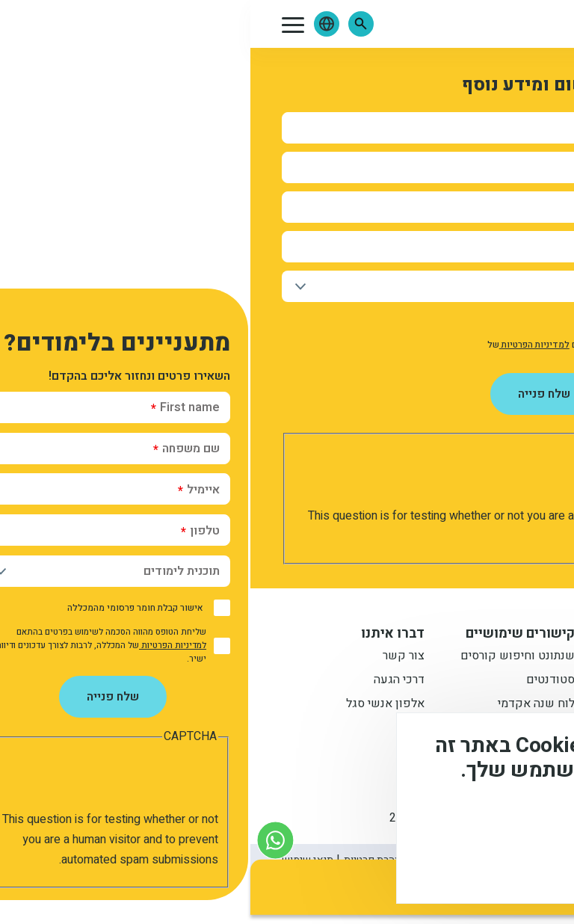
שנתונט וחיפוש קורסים (267, 657)
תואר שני (457, 705)
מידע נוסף (513, 822)
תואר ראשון (450, 657)
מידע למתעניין (435, 634)
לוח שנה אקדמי (286, 705)
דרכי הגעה (149, 681)
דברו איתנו (142, 634)
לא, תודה (408, 865)
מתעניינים (454, 681)
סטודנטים (300, 681)
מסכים (495, 865)
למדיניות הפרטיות (284, 345)
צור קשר (153, 657)
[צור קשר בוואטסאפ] (25, 840)
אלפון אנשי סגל (135, 705)
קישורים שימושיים (270, 634)
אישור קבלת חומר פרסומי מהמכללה (451, 321)
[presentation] (417, 477)
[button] (111, 24)
